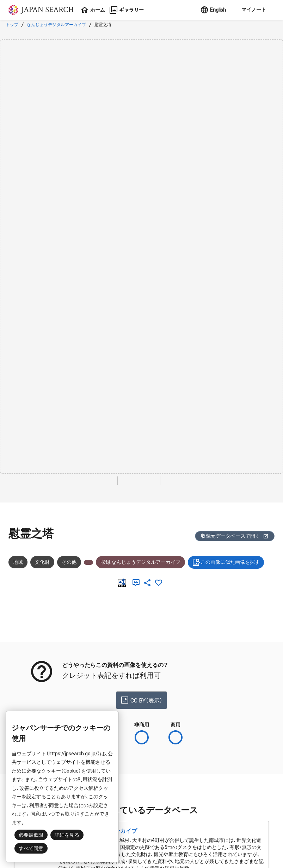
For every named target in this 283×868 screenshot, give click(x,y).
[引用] (137, 583)
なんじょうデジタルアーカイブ (56, 25)
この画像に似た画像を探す (226, 562)
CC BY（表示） (141, 700)
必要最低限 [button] (31, 835)
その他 (69, 562)
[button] (253, 10)
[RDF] (123, 583)
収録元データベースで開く (235, 536)
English (213, 10)
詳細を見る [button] (67, 835)
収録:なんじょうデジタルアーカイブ (140, 562)
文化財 (42, 562)
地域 (18, 562)
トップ (12, 25)
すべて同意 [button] (31, 848)
